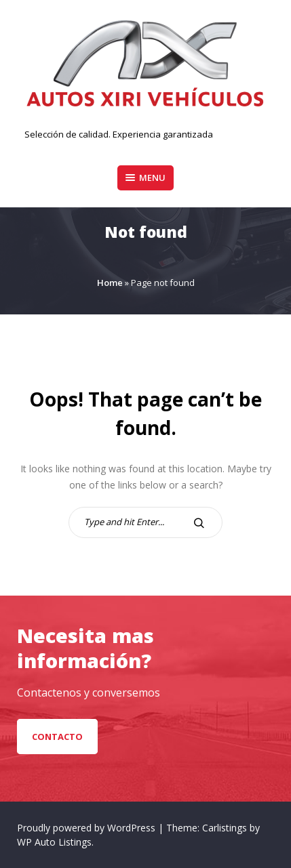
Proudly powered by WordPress (88, 828)
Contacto (57, 737)
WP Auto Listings (54, 842)
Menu (145, 178)
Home (110, 283)
